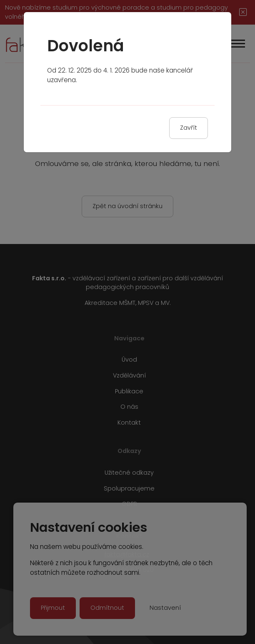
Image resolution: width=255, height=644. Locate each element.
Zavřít (189, 128)
